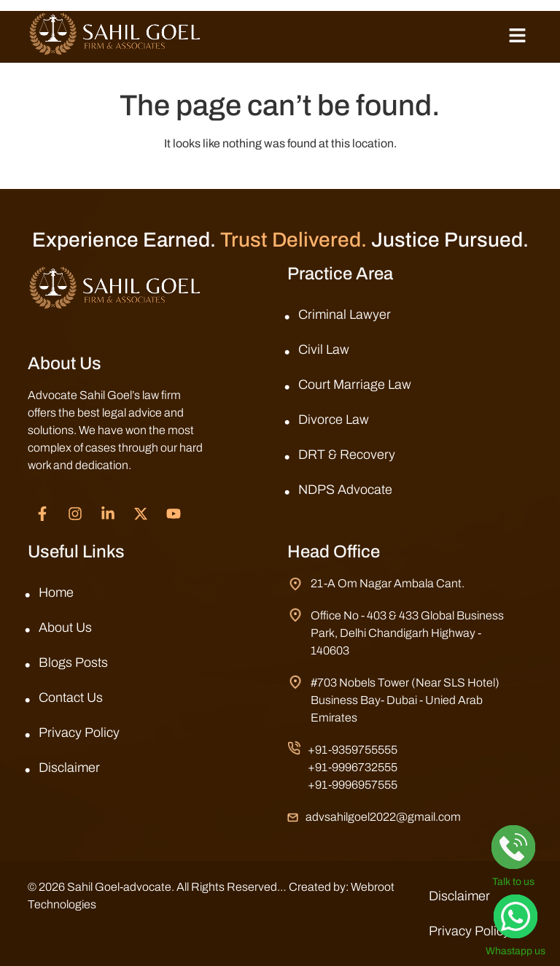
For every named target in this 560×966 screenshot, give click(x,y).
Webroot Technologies (85, 904)
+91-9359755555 (353, 750)
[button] (517, 36)
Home (56, 592)
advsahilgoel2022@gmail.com (383, 817)
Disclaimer (69, 768)
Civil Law (324, 349)
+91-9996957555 (353, 785)
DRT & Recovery (347, 455)
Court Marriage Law (355, 385)
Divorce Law (334, 420)
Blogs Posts (73, 662)
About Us (65, 627)
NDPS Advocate (345, 490)
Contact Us (71, 698)
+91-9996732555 (353, 767)
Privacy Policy (79, 733)
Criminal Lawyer (345, 314)
